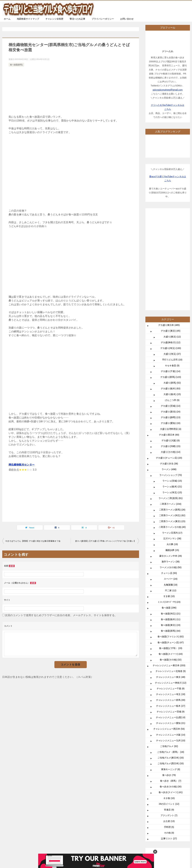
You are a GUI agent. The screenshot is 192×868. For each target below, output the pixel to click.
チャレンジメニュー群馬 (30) (171, 604)
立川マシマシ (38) (172, 443)
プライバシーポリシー (103, 19)
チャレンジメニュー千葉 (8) (171, 593)
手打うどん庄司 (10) (172, 264)
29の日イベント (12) (169, 708)
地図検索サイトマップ (28, 19)
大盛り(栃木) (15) (172, 299)
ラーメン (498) (169, 374)
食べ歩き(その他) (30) (171, 691)
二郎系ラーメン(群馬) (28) (172, 414)
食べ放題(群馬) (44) (171, 535)
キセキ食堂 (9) (172, 270)
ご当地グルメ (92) (169, 651)
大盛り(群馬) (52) (172, 287)
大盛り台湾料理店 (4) (171, 333)
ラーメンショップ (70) (171, 379)
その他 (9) (169, 737)
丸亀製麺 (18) (171, 489)
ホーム (7, 19)
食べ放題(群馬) (16, 65)
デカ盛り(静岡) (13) (171, 322)
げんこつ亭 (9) (172, 304)
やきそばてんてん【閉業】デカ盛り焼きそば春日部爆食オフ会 (33, 541)
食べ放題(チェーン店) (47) (171, 547)
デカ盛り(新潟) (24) (171, 316)
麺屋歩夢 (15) (172, 454)
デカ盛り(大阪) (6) (171, 345)
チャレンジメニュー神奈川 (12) (171, 587)
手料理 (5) (169, 731)
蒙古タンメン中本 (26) (171, 460)
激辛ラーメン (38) (171, 466)
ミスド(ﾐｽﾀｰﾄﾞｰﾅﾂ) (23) (169, 506)
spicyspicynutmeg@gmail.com (168, 90)
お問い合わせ (127, 19)
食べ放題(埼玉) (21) (171, 518)
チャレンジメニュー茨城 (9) (171, 616)
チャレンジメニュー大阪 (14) (171, 639)
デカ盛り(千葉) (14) (171, 276)
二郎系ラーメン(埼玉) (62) (172, 420)
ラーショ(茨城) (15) (172, 385)
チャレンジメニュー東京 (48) (171, 581)
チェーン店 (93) (169, 477)
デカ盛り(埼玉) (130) (171, 253)
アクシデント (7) (169, 720)
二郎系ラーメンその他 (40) (172, 431)
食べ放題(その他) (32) (171, 564)
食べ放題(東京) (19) (171, 529)
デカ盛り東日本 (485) (169, 229)
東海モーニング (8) (171, 674)
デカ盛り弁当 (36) (169, 368)
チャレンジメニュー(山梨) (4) (171, 622)
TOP (28, 771)
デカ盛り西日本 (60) (169, 339)
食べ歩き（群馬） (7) (171, 685)
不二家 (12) (171, 495)
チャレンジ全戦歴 (54, 19)
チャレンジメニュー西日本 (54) (169, 633)
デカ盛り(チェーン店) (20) (169, 362)
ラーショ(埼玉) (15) (172, 397)
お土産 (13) (169, 725)
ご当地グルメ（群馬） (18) (171, 656)
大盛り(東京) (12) (172, 241)
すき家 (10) (169, 501)
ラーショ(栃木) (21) (172, 391)
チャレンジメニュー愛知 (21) (171, 627)
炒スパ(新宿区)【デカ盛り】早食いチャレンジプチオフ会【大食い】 (106, 541)
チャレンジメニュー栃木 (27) (171, 610)
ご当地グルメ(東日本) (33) (171, 662)
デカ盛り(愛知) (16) (171, 327)
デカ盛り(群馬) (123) (171, 281)
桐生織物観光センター (22, 465)
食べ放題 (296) (169, 512)
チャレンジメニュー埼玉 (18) (171, 599)
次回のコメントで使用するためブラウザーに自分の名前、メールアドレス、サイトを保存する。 (61, 615)
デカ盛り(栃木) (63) (171, 293)
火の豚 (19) (172, 449)
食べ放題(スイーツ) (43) (171, 558)
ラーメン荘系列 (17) (172, 437)
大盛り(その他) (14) (171, 356)
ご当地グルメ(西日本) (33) (171, 668)
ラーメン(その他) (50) (171, 472)
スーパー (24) (171, 483)
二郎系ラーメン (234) (171, 408)
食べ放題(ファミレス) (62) (171, 541)
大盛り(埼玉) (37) (172, 258)
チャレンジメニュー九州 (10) (171, 645)
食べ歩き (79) (169, 679)
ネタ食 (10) (169, 703)
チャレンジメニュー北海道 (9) (171, 575)
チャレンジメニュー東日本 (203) (169, 570)
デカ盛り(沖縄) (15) (171, 351)
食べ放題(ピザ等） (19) (171, 553)
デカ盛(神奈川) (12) (171, 247)
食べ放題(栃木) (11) (171, 524)
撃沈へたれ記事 (77, 19)
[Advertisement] (71, 91)
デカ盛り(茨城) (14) (171, 310)
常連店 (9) (169, 714)
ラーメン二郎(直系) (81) (171, 403)
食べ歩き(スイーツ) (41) (171, 697)
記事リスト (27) (169, 743)
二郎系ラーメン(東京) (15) (172, 426)
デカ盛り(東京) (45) (171, 235)
